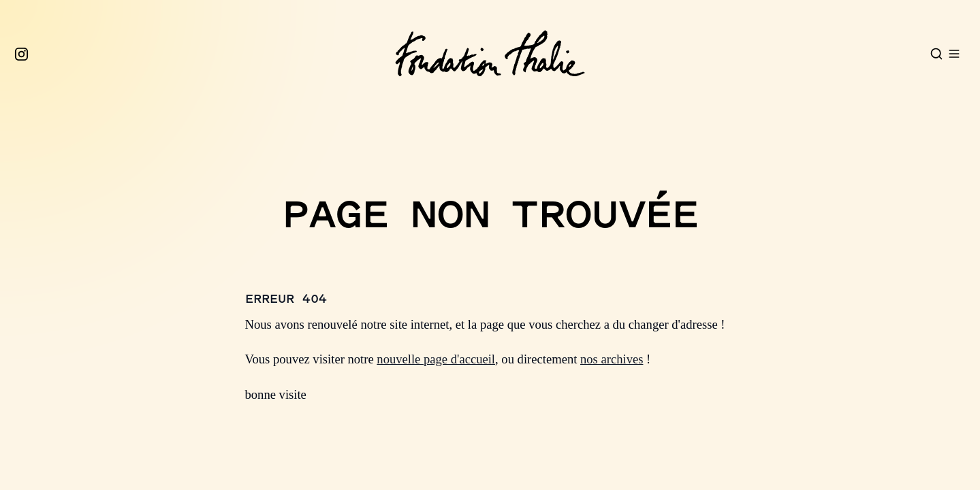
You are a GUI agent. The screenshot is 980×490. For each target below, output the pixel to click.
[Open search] (936, 54)
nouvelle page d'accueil (436, 359)
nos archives (612, 359)
